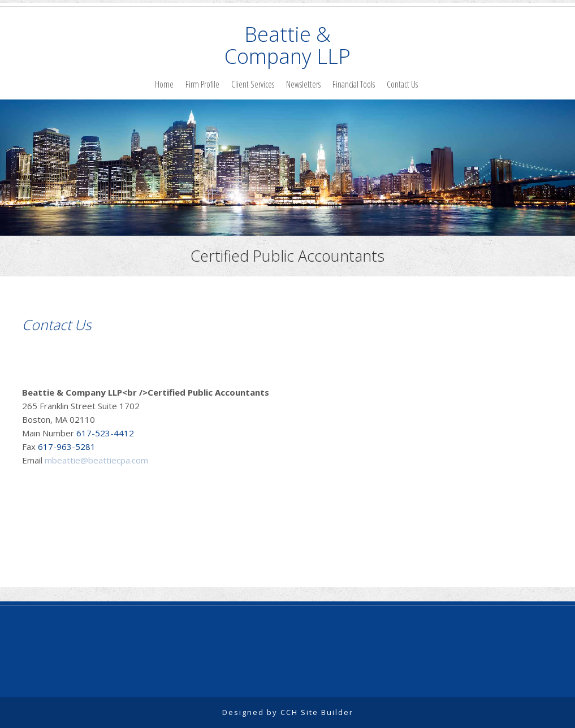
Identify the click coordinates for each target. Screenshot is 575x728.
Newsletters (303, 84)
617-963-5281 (66, 447)
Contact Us (402, 84)
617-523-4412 (104, 433)
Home (164, 84)
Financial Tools (354, 84)
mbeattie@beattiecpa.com (96, 460)
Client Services (253, 84)
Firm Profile (202, 84)
